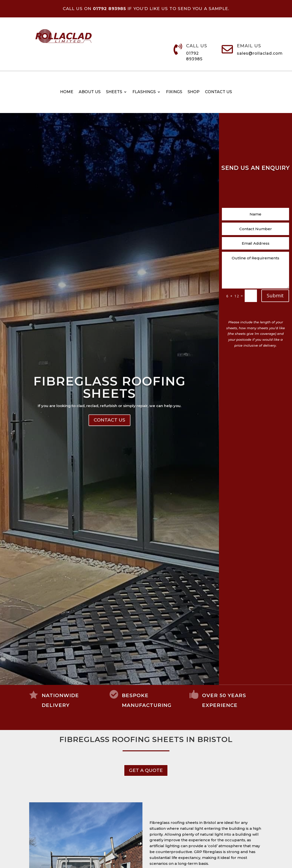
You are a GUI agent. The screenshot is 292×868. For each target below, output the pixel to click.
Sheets (114, 92)
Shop (194, 92)
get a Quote (146, 770)
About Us (90, 92)
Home (67, 92)
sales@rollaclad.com (260, 53)
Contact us (218, 92)
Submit (275, 296)
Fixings (174, 92)
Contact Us (109, 452)
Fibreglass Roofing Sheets (109, 419)
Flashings (144, 92)
